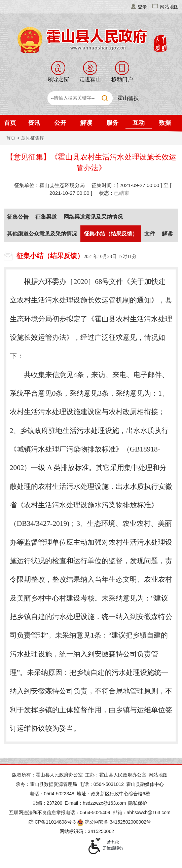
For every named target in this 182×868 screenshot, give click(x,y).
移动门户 (122, 79)
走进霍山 (90, 79)
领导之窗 (58, 79)
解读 (86, 123)
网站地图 (169, 7)
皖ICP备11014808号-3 (52, 822)
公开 (60, 123)
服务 (112, 123)
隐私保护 (138, 803)
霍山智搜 (128, 98)
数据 (165, 123)
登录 (142, 7)
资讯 (34, 123)
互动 (139, 123)
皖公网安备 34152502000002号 (115, 822)
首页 (10, 123)
